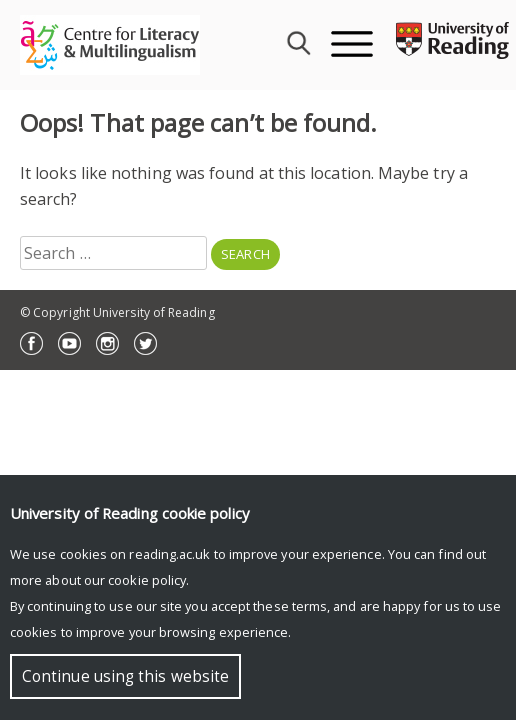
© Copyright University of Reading (117, 312)
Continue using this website (125, 676)
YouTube (69, 343)
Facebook (31, 343)
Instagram (107, 343)
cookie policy (147, 580)
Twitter (145, 343)
